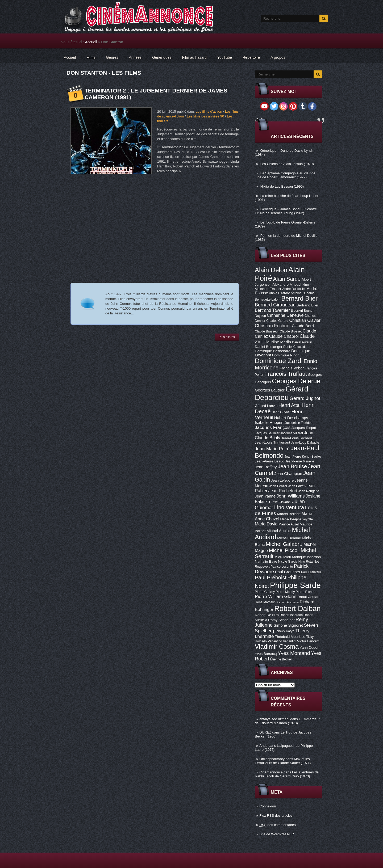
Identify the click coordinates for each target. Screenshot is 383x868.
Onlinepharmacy (272, 759)
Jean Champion (288, 474)
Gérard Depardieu (282, 393)
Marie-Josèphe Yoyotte (296, 519)
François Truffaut (286, 374)
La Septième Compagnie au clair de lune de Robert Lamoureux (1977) (285, 175)
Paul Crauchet (288, 572)
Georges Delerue (296, 381)
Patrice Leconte (282, 567)
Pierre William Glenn (276, 596)
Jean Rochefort (283, 491)
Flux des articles (276, 816)
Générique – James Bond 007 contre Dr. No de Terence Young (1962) (286, 211)
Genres (112, 57)
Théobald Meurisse (290, 637)
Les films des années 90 (205, 116)
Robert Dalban (297, 608)
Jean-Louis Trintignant (272, 442)
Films (91, 57)
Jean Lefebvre (282, 480)
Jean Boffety (266, 467)
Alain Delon (271, 270)
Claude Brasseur (267, 331)
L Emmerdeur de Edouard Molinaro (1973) (287, 721)
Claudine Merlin (277, 342)
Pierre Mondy (285, 592)
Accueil (91, 42)
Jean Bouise (292, 466)
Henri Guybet (281, 412)
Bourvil (297, 310)
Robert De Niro (267, 615)
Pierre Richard (306, 592)
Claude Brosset (291, 331)
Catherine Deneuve (285, 315)
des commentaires (278, 825)
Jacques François (273, 427)
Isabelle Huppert (269, 423)
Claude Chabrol (284, 336)
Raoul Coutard (309, 597)
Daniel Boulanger (268, 347)
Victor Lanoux (308, 641)
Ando (263, 746)
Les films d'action (209, 111)
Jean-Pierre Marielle (300, 461)
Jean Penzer (278, 486)
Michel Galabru (284, 544)
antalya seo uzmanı (274, 719)
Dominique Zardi (279, 361)
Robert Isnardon (291, 615)
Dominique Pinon (286, 355)
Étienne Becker (281, 659)
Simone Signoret (288, 625)
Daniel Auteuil (302, 342)
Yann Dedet (309, 648)
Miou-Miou (283, 557)
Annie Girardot (279, 293)
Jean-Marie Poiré (272, 449)
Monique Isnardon (306, 557)
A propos (278, 57)
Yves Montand (294, 653)
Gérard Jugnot (305, 398)
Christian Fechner (273, 326)
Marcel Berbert (289, 514)
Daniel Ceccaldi (294, 347)
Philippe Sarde (295, 585)
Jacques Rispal (304, 428)
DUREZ (265, 732)
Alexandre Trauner (268, 289)
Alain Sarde (287, 279)
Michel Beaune (289, 538)
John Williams (291, 496)
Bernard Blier (299, 298)
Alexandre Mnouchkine (291, 285)
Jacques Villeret (292, 433)
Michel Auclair (279, 531)
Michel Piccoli (284, 550)
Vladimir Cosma (277, 647)
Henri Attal (290, 405)
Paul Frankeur (311, 572)
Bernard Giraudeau (275, 305)
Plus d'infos (227, 337)
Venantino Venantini (282, 641)
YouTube (225, 57)
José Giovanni (281, 502)
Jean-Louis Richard (297, 438)
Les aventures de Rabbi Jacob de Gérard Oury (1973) (287, 774)
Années (135, 57)
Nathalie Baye (266, 561)
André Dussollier (294, 289)
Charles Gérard (277, 321)
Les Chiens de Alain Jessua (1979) (287, 164)
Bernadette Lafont (268, 300)
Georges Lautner (270, 390)
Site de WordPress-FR (277, 834)
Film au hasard (194, 57)
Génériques (162, 57)
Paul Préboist (271, 578)
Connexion (268, 806)
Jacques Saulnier (267, 433)
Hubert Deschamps (291, 418)
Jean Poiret (296, 486)
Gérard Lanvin (266, 406)
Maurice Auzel (289, 524)
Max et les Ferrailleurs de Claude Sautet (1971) (283, 761)
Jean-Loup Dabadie (305, 443)
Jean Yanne (265, 496)
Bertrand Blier (307, 305)
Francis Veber (292, 368)
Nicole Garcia (288, 562)
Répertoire (251, 57)
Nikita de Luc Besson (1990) (282, 186)
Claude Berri (303, 326)
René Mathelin (265, 602)
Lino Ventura (289, 507)
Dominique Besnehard (272, 351)
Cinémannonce (271, 772)
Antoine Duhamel (303, 293)
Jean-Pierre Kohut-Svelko (303, 457)
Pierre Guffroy (265, 592)
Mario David (266, 524)
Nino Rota (306, 562)
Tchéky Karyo (285, 631)
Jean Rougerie (309, 491)
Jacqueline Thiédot (298, 423)
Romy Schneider (281, 620)
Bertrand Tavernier (272, 310)
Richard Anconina (288, 602)
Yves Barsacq (266, 654)
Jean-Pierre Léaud (270, 461)
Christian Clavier (305, 320)
